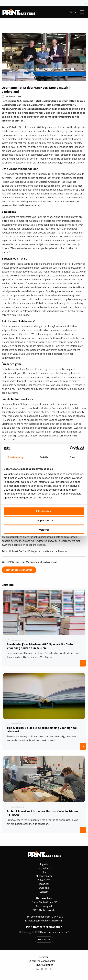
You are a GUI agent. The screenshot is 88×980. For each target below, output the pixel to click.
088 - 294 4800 (54, 917)
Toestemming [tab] (16, 457)
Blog (44, 872)
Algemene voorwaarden (42, 961)
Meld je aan (44, 939)
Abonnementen (44, 876)
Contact (44, 892)
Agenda (44, 864)
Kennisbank (44, 868)
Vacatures (44, 884)
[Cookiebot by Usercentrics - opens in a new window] (70, 448)
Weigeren (44, 530)
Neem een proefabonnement (19, 570)
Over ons (44, 888)
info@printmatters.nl (51, 920)
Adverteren (44, 880)
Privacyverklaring (44, 965)
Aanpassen (44, 520)
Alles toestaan (44, 511)
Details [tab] (44, 457)
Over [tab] (72, 457)
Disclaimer (42, 957)
